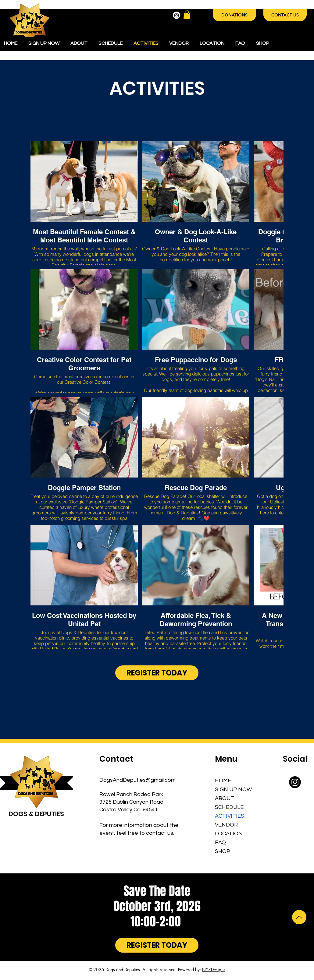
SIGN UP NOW (232, 790)
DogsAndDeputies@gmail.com (137, 780)
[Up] (299, 917)
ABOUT (225, 798)
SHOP (223, 851)
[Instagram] (177, 15)
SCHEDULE (229, 807)
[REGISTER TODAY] (157, 673)
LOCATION (229, 834)
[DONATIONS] (234, 15)
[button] (187, 14)
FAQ (220, 843)
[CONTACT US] (285, 15)
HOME (223, 781)
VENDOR (226, 825)
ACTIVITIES (230, 816)
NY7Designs (214, 969)
